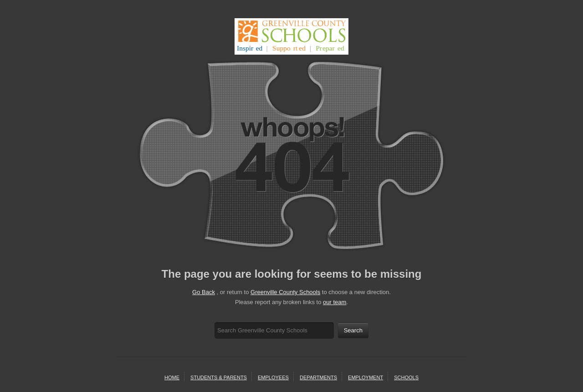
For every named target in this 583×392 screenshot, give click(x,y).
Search (353, 330)
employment (366, 377)
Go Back (204, 292)
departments (318, 377)
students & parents (219, 377)
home (172, 377)
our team (335, 302)
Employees (273, 377)
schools (406, 377)
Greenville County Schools (285, 292)
